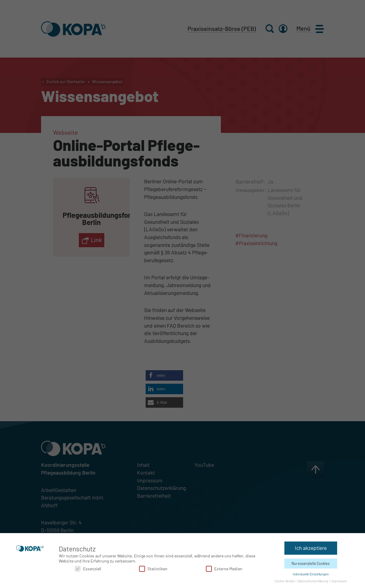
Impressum (339, 581)
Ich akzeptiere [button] (311, 547)
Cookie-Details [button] (285, 581)
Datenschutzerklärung (313, 581)
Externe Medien (224, 568)
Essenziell (88, 568)
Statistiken (153, 568)
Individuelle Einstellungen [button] (311, 574)
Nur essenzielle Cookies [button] (311, 563)
